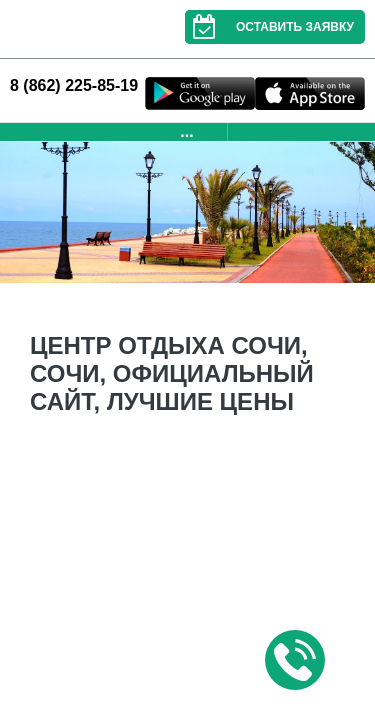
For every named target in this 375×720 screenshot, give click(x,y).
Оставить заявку (269, 27)
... (186, 131)
